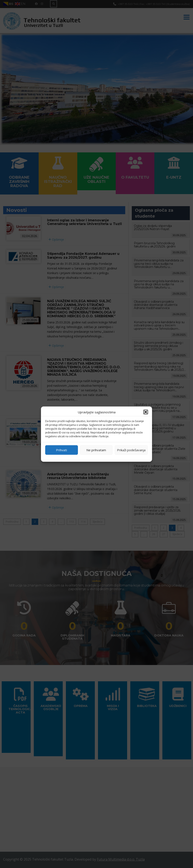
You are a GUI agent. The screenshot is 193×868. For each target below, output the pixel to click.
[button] (146, 412)
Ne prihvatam (96, 450)
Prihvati (61, 450)
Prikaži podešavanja (131, 450)
